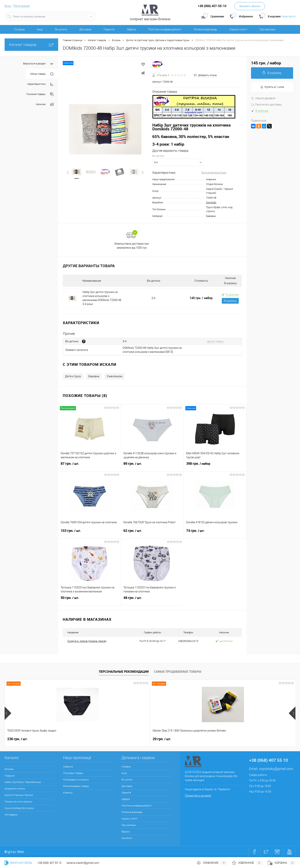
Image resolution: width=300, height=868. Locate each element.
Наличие (45, 104)
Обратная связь (18, 863)
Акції (40, 29)
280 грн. (250, 739)
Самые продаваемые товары (178, 672)
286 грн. (134, 739)
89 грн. (152, 466)
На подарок (11, 815)
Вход (8, 6)
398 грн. (215, 466)
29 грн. (75, 739)
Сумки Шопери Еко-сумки (19, 808)
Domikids (211, 202)
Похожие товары (40, 94)
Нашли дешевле (263, 98)
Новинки (68, 767)
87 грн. (89, 466)
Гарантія (109, 29)
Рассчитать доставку (266, 105)
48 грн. (152, 600)
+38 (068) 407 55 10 (49, 863)
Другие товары (215, 341)
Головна (19, 29)
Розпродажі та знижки (76, 780)
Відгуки (126, 832)
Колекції (68, 793)
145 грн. (201, 298)
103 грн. (90, 533)
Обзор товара (42, 74)
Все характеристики (214, 173)
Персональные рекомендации (124, 672)
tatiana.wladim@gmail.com (83, 863)
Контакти (127, 838)
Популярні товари (73, 773)
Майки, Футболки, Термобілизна (23, 782)
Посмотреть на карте (198, 796)
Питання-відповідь (205, 29)
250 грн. (192, 739)
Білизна (9, 769)
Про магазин (267, 29)
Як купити (61, 29)
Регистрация (22, 6)
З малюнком (115, 376)
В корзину (230, 301)
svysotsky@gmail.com (276, 769)
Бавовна (94, 376)
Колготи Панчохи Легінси (19, 795)
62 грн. (152, 533)
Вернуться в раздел (38, 64)
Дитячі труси (73, 376)
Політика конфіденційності (165, 29)
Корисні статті (238, 29)
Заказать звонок (250, 6)
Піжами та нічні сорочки (18, 802)
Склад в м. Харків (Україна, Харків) (87, 641)
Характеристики (40, 84)
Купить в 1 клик (272, 87)
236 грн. (18, 739)
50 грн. (89, 600)
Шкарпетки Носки (15, 789)
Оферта (131, 29)
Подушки (10, 776)
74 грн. (215, 533)
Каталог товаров (31, 45)
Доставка (85, 29)
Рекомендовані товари (76, 786)
